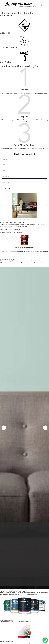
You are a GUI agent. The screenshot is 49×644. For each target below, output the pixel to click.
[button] (42, 5)
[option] (24, 428)
